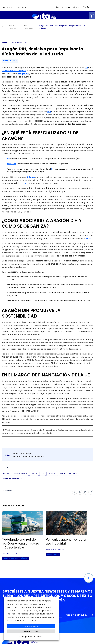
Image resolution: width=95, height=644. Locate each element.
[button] (92, 16)
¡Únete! (77, 7)
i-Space (31, 177)
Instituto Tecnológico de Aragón (29, 457)
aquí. (89, 238)
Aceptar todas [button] (31, 626)
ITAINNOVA (11, 164)
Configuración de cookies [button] (31, 636)
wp (90, 491)
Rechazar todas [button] (31, 631)
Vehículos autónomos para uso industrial (66, 542)
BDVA (23, 183)
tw (73, 491)
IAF (87, 68)
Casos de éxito (63, 7)
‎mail (85, 491)
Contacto (88, 7)
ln (78, 491)
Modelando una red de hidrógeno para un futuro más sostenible (20, 544)
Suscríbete (7, 7)
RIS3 (49, 112)
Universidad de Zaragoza (14, 71)
